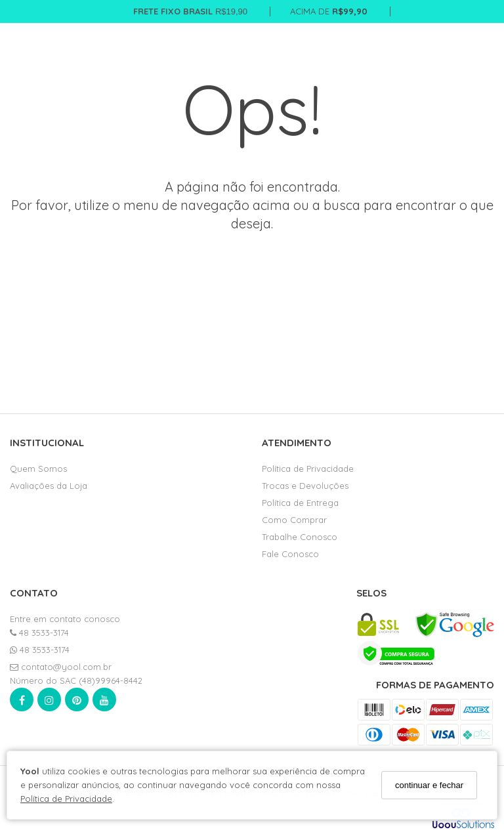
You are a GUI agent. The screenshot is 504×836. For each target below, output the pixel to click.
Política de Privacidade (66, 799)
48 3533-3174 (39, 633)
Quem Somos (38, 469)
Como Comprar (294, 520)
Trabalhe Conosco (300, 537)
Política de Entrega (300, 503)
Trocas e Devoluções (305, 486)
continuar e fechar (429, 785)
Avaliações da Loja (49, 486)
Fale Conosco (290, 554)
